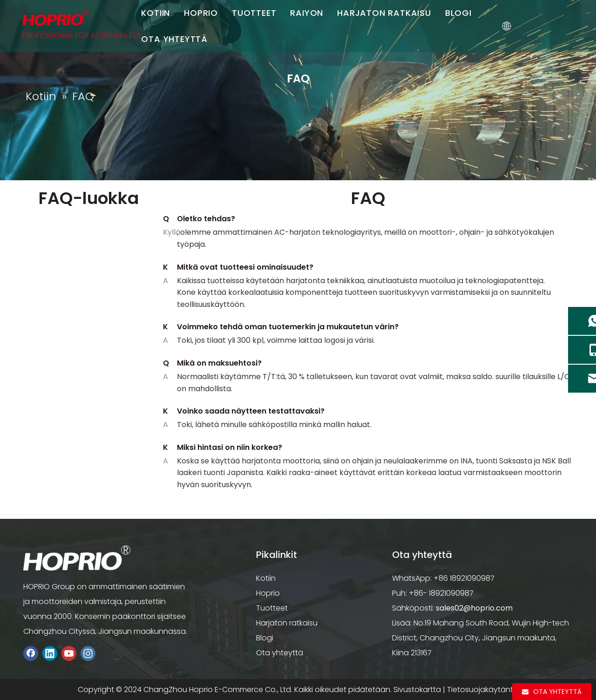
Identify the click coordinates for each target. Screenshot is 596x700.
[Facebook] (31, 653)
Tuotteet (272, 608)
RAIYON (307, 13)
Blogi (265, 638)
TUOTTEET (254, 13)
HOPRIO (201, 13)
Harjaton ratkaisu (287, 623)
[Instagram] (88, 653)
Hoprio (268, 593)
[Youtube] (69, 653)
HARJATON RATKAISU (385, 13)
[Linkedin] (50, 653)
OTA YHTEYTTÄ (175, 39)
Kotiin (266, 578)
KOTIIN (156, 13)
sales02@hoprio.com (474, 608)
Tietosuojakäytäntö (483, 690)
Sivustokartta (417, 690)
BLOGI (459, 13)
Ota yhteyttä (280, 653)
